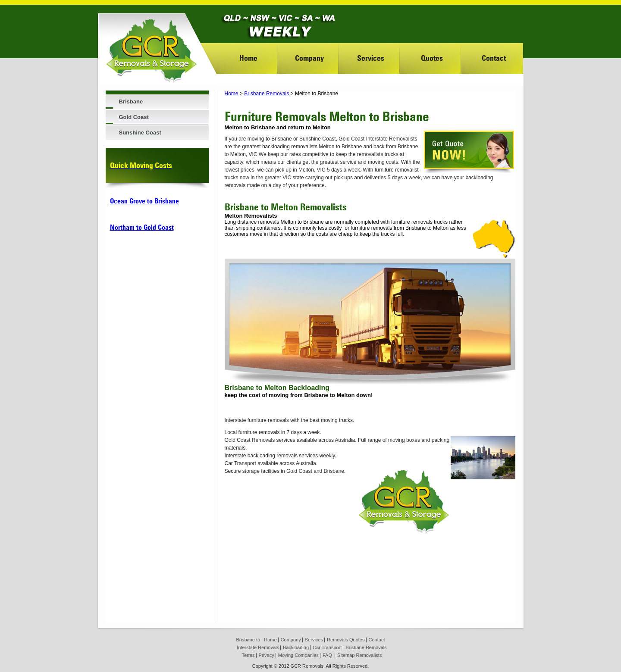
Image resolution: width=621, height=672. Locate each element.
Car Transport (327, 647)
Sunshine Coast (140, 133)
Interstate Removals (258, 647)
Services (371, 58)
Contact (494, 58)
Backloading (296, 647)
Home (248, 58)
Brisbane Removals (267, 94)
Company (309, 58)
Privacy (267, 655)
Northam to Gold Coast (142, 227)
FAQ (327, 655)
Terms (248, 655)
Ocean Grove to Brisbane (144, 201)
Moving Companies (298, 655)
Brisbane (131, 102)
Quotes (432, 58)
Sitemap (346, 655)
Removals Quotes (346, 640)
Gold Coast (134, 117)
